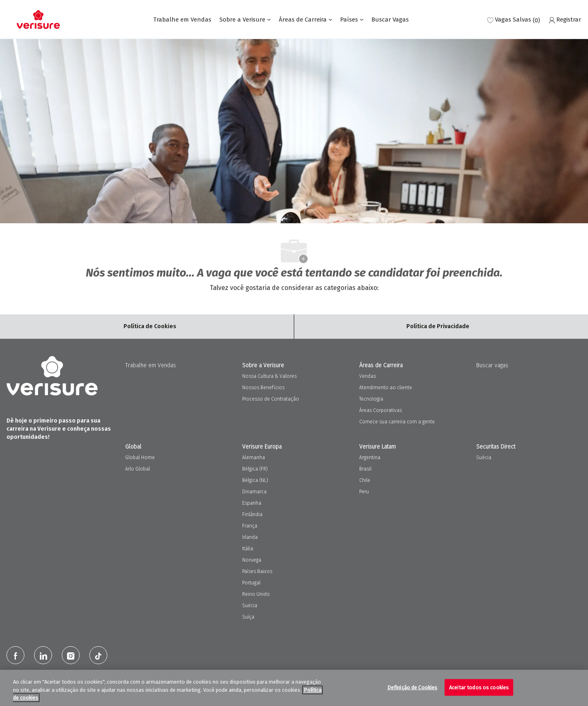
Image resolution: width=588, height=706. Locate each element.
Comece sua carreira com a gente (397, 422)
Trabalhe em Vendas (182, 20)
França (250, 526)
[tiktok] (98, 655)
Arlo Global (138, 469)
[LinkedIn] (43, 655)
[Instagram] (71, 655)
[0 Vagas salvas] (514, 20)
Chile (365, 480)
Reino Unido (256, 594)
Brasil (365, 469)
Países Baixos (257, 571)
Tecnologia (371, 399)
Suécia (250, 606)
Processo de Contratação (271, 399)
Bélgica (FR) (255, 469)
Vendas (368, 376)
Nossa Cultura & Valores (269, 376)
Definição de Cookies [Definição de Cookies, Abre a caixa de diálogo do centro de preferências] (412, 687)
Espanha (252, 503)
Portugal (251, 583)
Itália (248, 549)
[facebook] (15, 655)
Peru (364, 492)
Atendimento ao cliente (386, 388)
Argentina (370, 458)
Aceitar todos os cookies (479, 687)
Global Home (140, 458)
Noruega (252, 560)
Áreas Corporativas (381, 410)
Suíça (248, 617)
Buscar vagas (492, 365)
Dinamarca (254, 492)
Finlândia (252, 514)
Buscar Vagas (390, 20)
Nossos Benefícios (263, 388)
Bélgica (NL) (255, 480)
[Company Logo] (38, 20)
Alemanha (254, 458)
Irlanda (250, 537)
